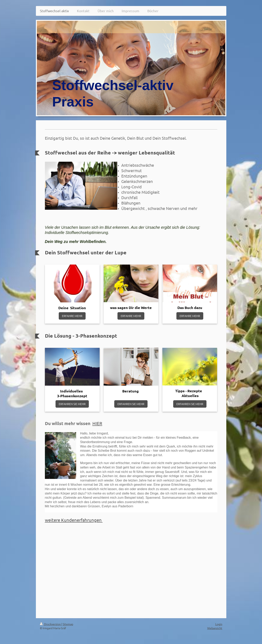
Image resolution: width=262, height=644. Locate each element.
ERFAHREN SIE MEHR (72, 404)
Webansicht (215, 628)
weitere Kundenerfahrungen (74, 520)
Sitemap (68, 624)
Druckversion (51, 624)
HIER (97, 423)
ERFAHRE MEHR (72, 316)
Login (219, 624)
